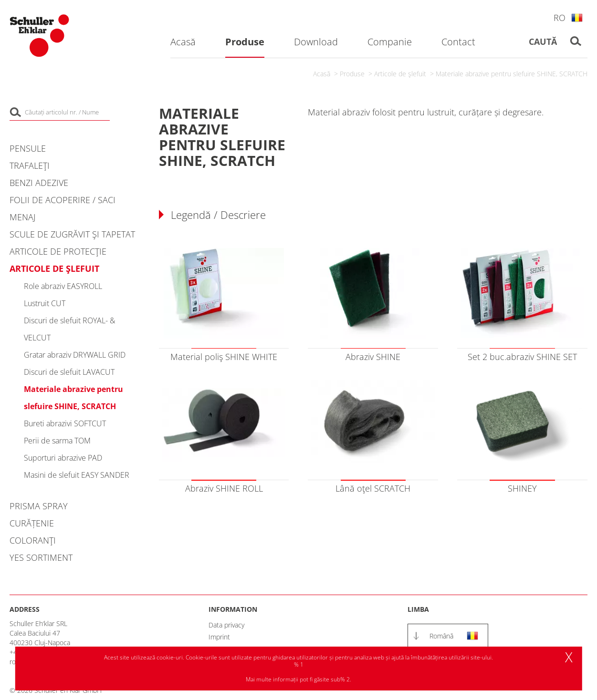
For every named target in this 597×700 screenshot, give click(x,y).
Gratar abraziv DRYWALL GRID (75, 355)
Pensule (28, 148)
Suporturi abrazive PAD (63, 458)
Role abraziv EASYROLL (63, 286)
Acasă (322, 74)
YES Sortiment (41, 557)
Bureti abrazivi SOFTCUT (65, 423)
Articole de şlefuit (400, 74)
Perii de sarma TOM (57, 441)
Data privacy (226, 625)
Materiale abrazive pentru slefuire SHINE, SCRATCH (512, 74)
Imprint (219, 637)
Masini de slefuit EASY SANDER (77, 475)
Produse (352, 74)
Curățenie (32, 523)
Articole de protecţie (58, 251)
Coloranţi (33, 540)
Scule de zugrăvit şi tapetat (72, 234)
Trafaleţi (30, 165)
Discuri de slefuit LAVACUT (69, 372)
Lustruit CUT (45, 303)
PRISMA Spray (39, 506)
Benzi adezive (39, 183)
